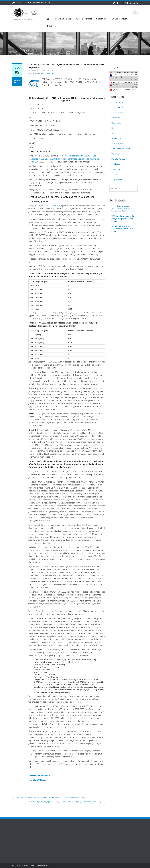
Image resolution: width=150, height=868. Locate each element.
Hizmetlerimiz (117, 128)
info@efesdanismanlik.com (40, 3)
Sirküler (115, 174)
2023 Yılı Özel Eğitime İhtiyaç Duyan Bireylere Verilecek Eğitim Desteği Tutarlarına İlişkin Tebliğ (65, 802)
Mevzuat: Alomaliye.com (21, 865)
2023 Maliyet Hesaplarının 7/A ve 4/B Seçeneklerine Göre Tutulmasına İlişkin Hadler (49, 798)
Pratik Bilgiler (117, 169)
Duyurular (116, 118)
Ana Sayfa (85, 834)
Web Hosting (46, 865)
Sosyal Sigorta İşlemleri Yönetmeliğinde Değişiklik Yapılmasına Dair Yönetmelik (123, 208)
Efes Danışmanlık (47, 74)
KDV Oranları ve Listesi (121, 149)
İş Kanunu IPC (117, 138)
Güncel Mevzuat (87, 841)
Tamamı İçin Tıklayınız (39, 776)
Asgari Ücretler (117, 113)
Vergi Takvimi (117, 179)
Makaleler (116, 154)
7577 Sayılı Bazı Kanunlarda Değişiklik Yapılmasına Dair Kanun (123, 219)
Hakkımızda (116, 123)
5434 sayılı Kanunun (50, 206)
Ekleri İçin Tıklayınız (38, 780)
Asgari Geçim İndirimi (120, 107)
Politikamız (116, 164)
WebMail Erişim (130, 3)
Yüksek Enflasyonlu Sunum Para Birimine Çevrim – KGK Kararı (122, 229)
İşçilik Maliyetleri (118, 143)
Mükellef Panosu (118, 159)
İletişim (114, 133)
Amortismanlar (117, 102)
